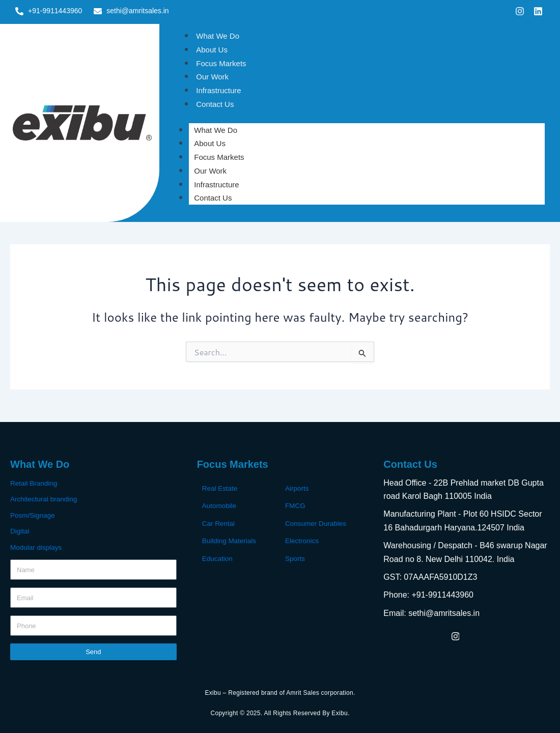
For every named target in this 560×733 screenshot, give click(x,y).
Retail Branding (35, 483)
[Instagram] (455, 636)
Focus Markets (221, 63)
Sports (295, 557)
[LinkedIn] (478, 636)
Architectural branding (45, 499)
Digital (20, 530)
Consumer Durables (317, 523)
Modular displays (37, 546)
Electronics (302, 540)
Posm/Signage (33, 515)
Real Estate (220, 488)
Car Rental (219, 523)
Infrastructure (218, 90)
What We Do (218, 36)
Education (218, 557)
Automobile (220, 505)
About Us (212, 50)
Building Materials (230, 540)
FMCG (296, 505)
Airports (297, 488)
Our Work (212, 77)
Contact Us (215, 104)
